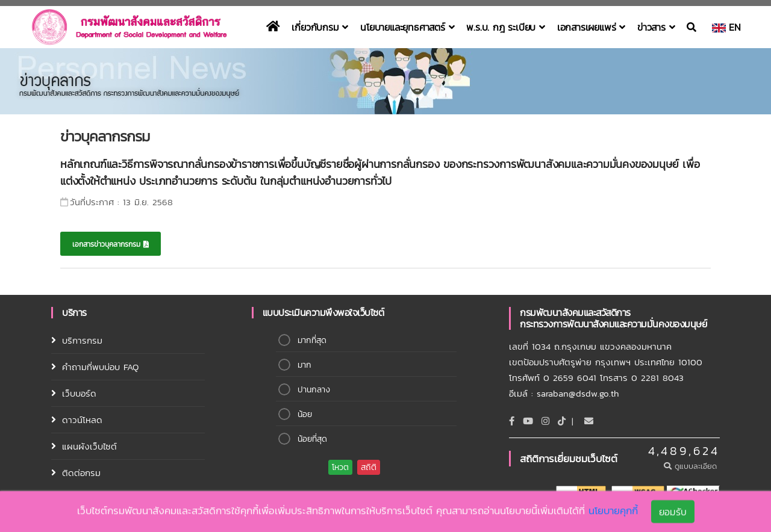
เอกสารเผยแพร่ (591, 27)
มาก (304, 365)
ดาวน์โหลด (82, 420)
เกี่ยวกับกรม (320, 27)
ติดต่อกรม (81, 473)
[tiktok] (562, 421)
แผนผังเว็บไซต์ (89, 446)
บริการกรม (82, 340)
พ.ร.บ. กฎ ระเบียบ (505, 27)
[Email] (589, 421)
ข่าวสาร (656, 27)
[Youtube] (528, 421)
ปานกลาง (314, 390)
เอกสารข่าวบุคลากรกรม (111, 244)
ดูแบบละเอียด (692, 466)
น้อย (305, 414)
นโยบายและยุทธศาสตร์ (407, 27)
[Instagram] (545, 421)
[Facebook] (512, 421)
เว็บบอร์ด (79, 393)
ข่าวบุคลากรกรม (105, 136)
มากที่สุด (312, 340)
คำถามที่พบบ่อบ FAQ (100, 367)
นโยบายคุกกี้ (613, 512)
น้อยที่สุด (312, 439)
